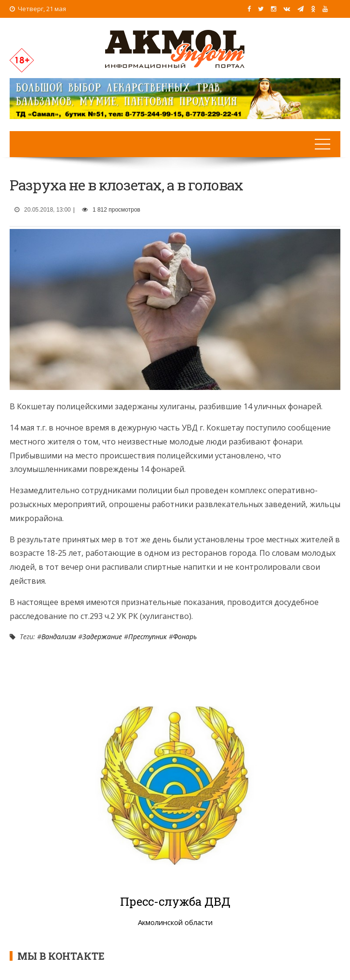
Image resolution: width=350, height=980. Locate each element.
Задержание (102, 637)
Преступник (148, 637)
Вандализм (59, 637)
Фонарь (185, 637)
